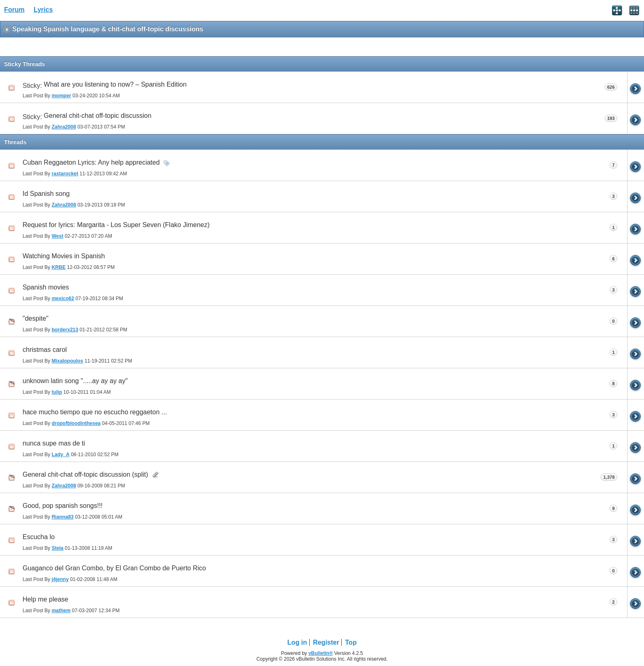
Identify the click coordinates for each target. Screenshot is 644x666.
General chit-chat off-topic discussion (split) (85, 474)
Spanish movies (46, 287)
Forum (14, 10)
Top (351, 642)
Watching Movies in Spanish (64, 256)
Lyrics (43, 10)
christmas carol (45, 350)
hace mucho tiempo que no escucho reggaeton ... (95, 412)
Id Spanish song (46, 194)
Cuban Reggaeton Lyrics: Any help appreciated (91, 162)
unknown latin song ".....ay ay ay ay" (75, 381)
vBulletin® (321, 653)
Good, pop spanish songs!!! (63, 506)
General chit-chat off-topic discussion (98, 116)
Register (326, 642)
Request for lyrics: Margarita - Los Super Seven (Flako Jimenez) (116, 225)
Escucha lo (39, 537)
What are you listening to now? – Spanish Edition (115, 84)
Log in (297, 642)
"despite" (36, 318)
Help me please (45, 599)
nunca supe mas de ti (54, 443)
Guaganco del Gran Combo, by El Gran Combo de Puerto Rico (114, 568)
